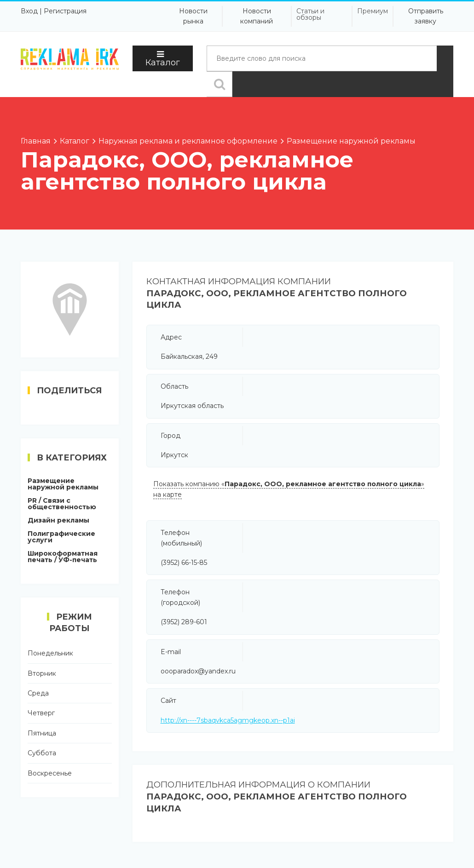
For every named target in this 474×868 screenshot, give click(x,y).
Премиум (373, 11)
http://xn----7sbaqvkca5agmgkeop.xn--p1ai (228, 720)
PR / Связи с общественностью (62, 504)
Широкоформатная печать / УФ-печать (63, 557)
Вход (29, 11)
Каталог (163, 59)
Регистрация (65, 11)
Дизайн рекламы (58, 520)
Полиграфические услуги (61, 537)
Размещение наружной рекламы (63, 484)
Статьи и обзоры (310, 14)
